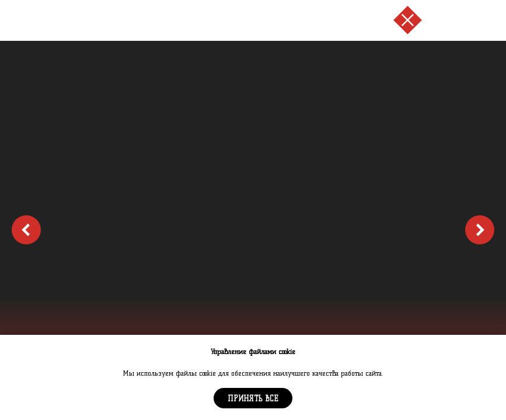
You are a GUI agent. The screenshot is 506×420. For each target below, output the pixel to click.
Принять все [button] (253, 398)
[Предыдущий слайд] (26, 230)
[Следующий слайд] (480, 230)
